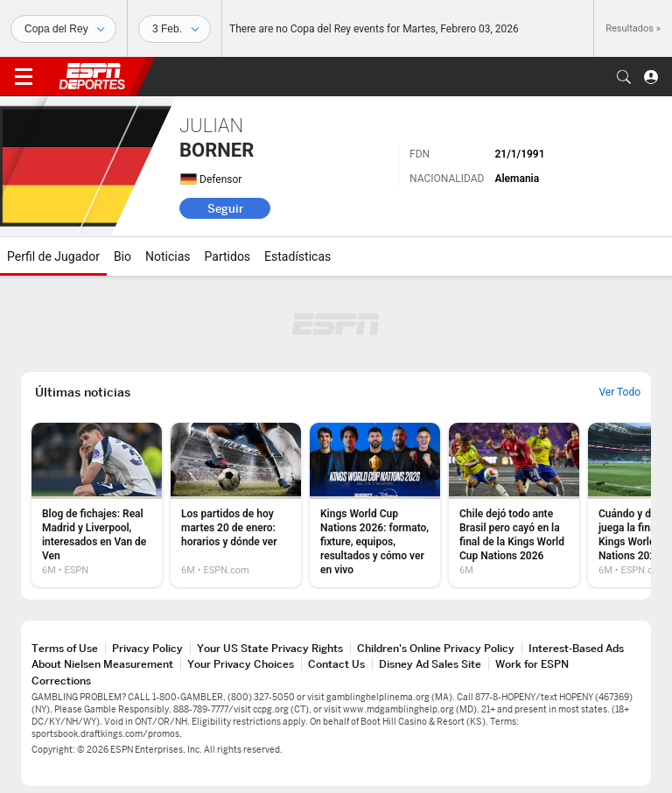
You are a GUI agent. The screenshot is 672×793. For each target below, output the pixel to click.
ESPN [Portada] (92, 76)
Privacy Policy (147, 648)
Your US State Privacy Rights (270, 648)
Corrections (61, 681)
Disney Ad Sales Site (430, 664)
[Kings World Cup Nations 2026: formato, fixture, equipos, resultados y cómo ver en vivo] (375, 505)
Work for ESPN (532, 664)
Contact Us (336, 664)
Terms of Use (65, 648)
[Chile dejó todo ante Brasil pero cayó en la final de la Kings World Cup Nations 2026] (514, 505)
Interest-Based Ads (576, 648)
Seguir (225, 208)
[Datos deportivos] (175, 29)
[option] (97, 505)
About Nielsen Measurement (102, 664)
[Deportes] (63, 29)
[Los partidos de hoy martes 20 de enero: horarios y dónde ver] (236, 505)
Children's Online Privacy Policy (436, 648)
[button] (624, 77)
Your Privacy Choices (241, 664)
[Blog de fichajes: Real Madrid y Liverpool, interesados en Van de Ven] (97, 505)
